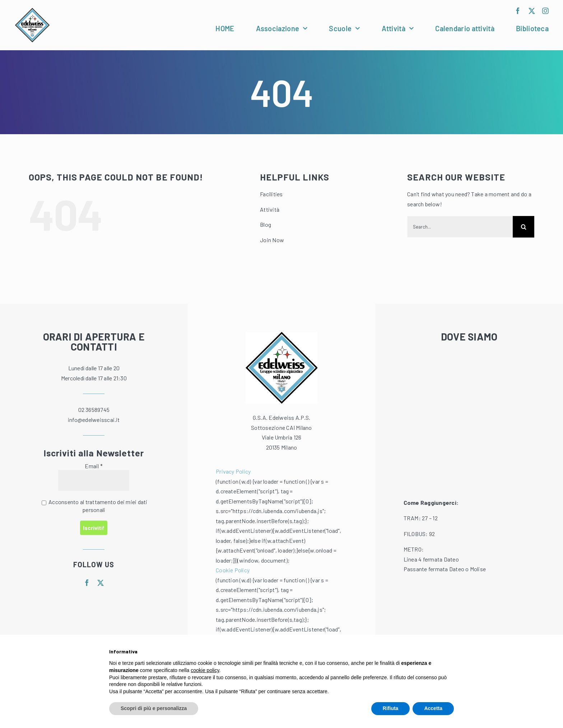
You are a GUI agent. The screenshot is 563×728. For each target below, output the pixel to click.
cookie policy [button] (205, 670)
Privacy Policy (233, 471)
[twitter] (532, 11)
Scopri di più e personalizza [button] (154, 708)
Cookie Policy (233, 570)
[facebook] (518, 11)
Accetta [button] (433, 708)
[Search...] (460, 227)
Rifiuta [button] (391, 708)
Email (94, 466)
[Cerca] (524, 227)
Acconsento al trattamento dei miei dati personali (95, 506)
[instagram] (545, 11)
